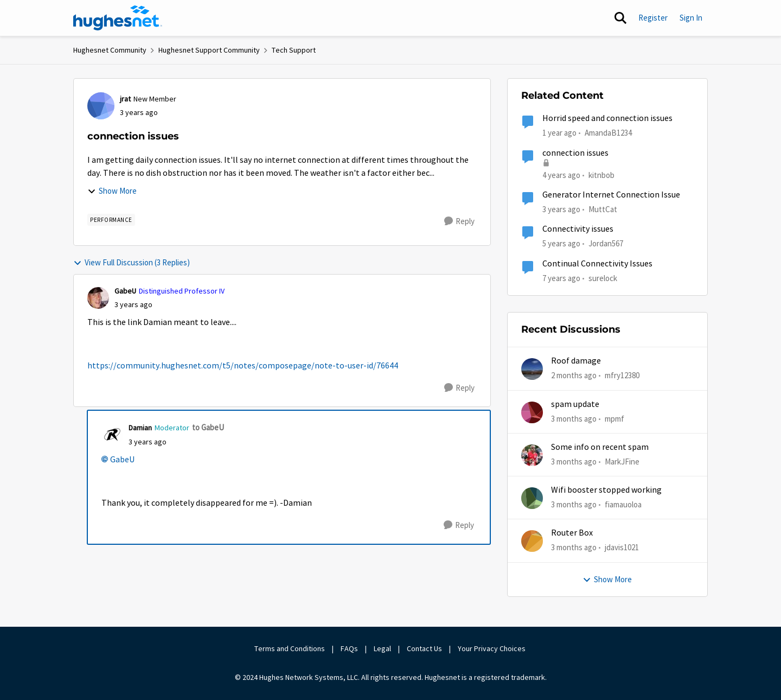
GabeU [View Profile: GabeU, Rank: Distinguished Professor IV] (125, 291)
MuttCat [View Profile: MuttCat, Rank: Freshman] (603, 209)
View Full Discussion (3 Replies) (132, 262)
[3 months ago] (574, 419)
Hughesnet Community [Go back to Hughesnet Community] (110, 50)
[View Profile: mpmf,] (532, 412)
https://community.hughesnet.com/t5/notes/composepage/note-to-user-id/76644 (243, 366)
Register (653, 18)
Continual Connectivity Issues (597, 264)
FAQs (349, 648)
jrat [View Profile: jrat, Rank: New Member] (125, 99)
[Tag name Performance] (111, 220)
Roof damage (576, 361)
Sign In (691, 18)
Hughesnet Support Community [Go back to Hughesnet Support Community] (209, 50)
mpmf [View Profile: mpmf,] (614, 418)
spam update (575, 404)
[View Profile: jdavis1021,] (532, 541)
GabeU (122, 460)
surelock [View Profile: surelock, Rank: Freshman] (603, 278)
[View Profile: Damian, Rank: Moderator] (112, 435)
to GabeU (208, 427)
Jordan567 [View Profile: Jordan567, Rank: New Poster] (606, 243)
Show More (112, 191)
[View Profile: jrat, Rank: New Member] (101, 106)
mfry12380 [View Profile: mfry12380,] (622, 375)
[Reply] (459, 221)
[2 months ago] (574, 376)
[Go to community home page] (118, 18)
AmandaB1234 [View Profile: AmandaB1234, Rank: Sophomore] (608, 133)
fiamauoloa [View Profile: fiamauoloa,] (623, 504)
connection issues (575, 153)
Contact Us (424, 648)
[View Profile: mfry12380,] (532, 369)
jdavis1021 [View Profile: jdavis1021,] (622, 547)
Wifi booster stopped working (606, 490)
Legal (382, 648)
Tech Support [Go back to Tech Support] (294, 50)
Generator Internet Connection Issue (611, 195)
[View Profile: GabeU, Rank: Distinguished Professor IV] (98, 298)
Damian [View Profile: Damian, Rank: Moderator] (140, 428)
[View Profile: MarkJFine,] (532, 455)
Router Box (572, 533)
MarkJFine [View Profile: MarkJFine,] (622, 462)
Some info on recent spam (600, 447)
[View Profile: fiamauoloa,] (532, 498)
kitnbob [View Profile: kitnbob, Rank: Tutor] (601, 174)
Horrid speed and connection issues (607, 118)
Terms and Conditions (290, 648)
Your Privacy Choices (492, 648)
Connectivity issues (578, 229)
